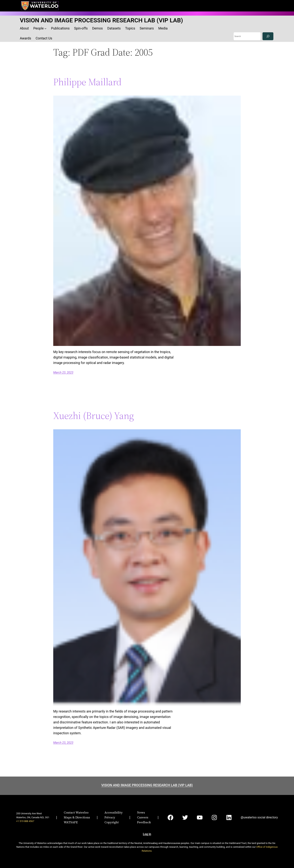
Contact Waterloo (76, 812)
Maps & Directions (77, 817)
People (39, 28)
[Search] (268, 36)
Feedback (144, 822)
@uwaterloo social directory (259, 817)
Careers (143, 817)
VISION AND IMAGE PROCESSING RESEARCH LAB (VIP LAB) (101, 20)
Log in (147, 834)
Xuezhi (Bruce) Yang (94, 416)
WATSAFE (71, 822)
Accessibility (114, 812)
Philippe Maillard (87, 82)
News (141, 812)
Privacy (110, 817)
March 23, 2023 (63, 372)
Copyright (112, 822)
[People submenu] (45, 28)
